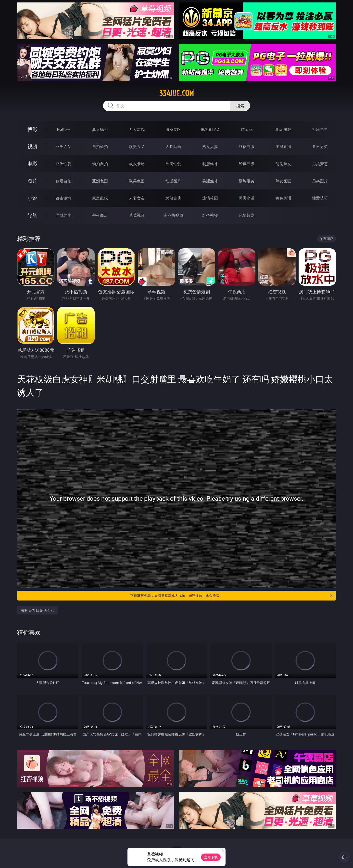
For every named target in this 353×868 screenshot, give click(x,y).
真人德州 (100, 129)
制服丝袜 (210, 164)
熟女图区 (283, 181)
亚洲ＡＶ (63, 147)
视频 (32, 146)
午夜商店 (100, 215)
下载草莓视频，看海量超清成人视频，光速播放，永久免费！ (232, 596)
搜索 (240, 106)
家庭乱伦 (100, 198)
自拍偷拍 (100, 147)
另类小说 (247, 198)
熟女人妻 (210, 147)
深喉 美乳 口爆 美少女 (37, 610)
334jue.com (176, 93)
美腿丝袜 (210, 181)
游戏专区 (173, 129)
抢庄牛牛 (320, 129)
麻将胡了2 (210, 129)
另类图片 (320, 181)
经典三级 (247, 164)
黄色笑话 (283, 198)
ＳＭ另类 (320, 147)
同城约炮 (63, 215)
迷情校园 (210, 198)
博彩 (32, 129)
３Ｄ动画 (173, 147)
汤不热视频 (173, 215)
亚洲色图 (100, 181)
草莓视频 (137, 215)
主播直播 (283, 147)
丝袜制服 (247, 147)
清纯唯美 (247, 181)
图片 (32, 181)
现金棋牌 (283, 129)
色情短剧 (247, 215)
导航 (32, 215)
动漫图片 (173, 181)
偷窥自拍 (63, 181)
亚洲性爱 (63, 164)
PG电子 (63, 129)
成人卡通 (137, 164)
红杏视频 (210, 215)
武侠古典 (173, 198)
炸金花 (247, 129)
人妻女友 (137, 198)
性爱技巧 (320, 198)
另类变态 (320, 164)
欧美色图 (137, 181)
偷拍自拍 (100, 164)
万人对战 (137, 129)
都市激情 (63, 198)
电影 (32, 164)
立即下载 (211, 857)
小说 (32, 198)
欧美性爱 (173, 164)
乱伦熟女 (283, 164)
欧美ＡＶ (137, 147)
